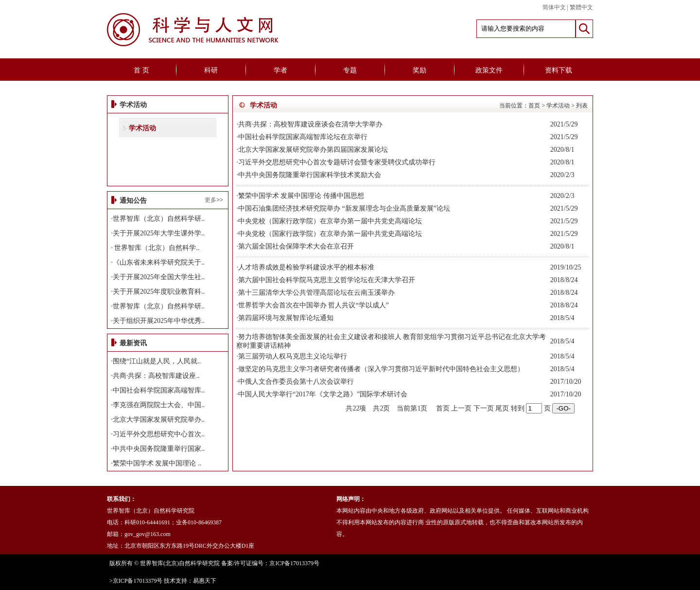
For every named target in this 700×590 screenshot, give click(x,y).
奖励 (420, 70)
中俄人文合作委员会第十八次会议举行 (296, 382)
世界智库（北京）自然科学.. (156, 248)
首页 (534, 106)
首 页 (141, 70)
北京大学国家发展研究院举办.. (159, 420)
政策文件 (489, 70)
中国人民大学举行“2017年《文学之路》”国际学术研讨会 (323, 394)
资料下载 (559, 70)
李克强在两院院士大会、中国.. (159, 405)
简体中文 (554, 7)
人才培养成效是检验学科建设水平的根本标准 (306, 267)
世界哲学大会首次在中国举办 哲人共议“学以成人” (314, 305)
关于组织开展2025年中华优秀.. (159, 321)
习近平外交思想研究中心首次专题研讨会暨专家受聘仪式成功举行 (337, 162)
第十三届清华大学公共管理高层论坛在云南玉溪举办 (316, 293)
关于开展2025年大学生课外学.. (159, 233)
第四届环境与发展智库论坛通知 (286, 318)
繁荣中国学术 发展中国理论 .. (157, 463)
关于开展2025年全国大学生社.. (159, 277)
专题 (350, 70)
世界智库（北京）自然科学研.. (159, 219)
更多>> (214, 200)
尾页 (502, 408)
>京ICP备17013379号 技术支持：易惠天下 (163, 581)
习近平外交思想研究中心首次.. (159, 434)
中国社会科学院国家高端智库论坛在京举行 (303, 137)
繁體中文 (581, 7)
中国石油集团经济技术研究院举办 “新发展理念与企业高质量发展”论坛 (344, 208)
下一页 (484, 408)
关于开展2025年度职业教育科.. (159, 292)
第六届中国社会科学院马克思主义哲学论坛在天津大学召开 (327, 280)
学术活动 (142, 128)
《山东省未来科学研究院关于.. (159, 262)
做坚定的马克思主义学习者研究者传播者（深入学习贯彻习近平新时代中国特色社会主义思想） (381, 369)
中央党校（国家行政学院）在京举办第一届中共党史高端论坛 (330, 221)
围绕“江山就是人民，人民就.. (157, 361)
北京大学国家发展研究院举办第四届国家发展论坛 (313, 150)
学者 (280, 70)
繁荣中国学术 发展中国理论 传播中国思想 (301, 196)
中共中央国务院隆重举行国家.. (159, 449)
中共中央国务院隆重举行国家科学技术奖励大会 (310, 175)
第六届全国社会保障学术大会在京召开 (296, 246)
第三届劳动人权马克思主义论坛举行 (293, 356)
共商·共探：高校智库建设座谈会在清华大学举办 (311, 124)
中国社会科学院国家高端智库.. (159, 390)
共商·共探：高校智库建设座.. (156, 376)
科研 (211, 70)
